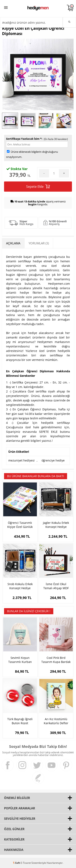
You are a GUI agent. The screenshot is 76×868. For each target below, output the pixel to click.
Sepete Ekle (38, 186)
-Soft (17, 863)
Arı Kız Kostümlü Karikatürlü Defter (56, 721)
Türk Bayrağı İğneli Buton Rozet (20, 721)
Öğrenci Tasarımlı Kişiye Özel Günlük (20, 525)
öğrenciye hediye (53, 460)
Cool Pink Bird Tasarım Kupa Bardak (56, 660)
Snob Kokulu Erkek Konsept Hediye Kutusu (20, 586)
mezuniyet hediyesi (21, 460)
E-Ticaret (26, 863)
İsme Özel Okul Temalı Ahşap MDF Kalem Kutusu (56, 586)
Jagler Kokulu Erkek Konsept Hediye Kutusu (56, 525)
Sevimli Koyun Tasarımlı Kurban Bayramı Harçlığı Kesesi (20, 660)
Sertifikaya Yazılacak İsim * (24, 139)
